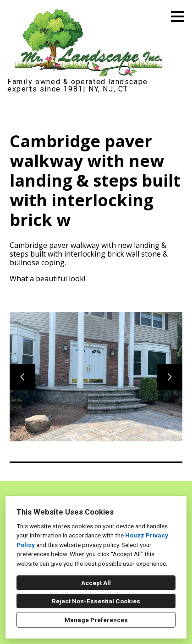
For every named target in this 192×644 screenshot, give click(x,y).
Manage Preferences (96, 620)
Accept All (96, 583)
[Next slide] (170, 377)
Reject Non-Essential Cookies (96, 601)
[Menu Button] (177, 16)
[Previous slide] (22, 377)
